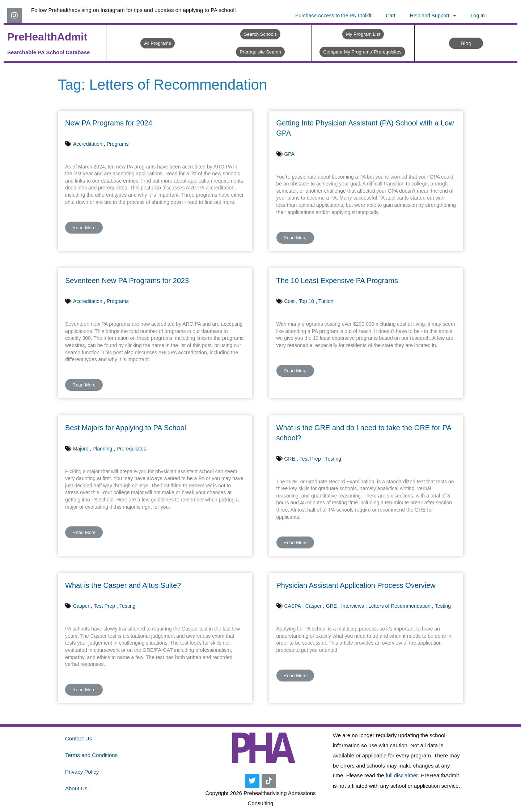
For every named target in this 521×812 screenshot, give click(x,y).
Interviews (353, 606)
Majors (81, 449)
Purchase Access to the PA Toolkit (333, 16)
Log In (478, 16)
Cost (289, 301)
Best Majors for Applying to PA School (126, 428)
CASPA (292, 606)
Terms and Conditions (91, 755)
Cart (390, 16)
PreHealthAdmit (48, 37)
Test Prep (310, 459)
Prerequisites (131, 449)
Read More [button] (84, 228)
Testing (333, 459)
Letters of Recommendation (399, 606)
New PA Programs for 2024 (109, 123)
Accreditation (88, 144)
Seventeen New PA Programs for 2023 (127, 281)
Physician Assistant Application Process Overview (356, 585)
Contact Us (79, 738)
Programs (118, 144)
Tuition (326, 301)
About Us (76, 788)
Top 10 (306, 301)
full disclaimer (402, 775)
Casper (81, 606)
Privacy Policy (82, 772)
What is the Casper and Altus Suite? (123, 585)
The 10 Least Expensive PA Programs (337, 281)
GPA (289, 154)
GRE (289, 459)
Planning (103, 449)
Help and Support (433, 16)
